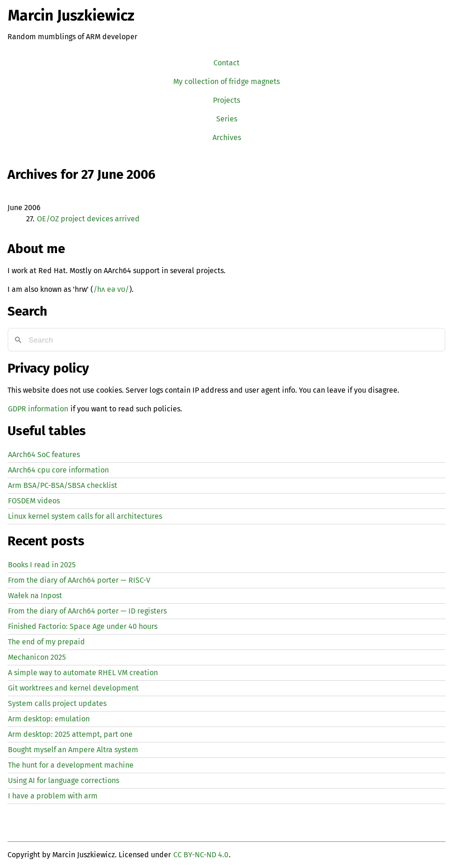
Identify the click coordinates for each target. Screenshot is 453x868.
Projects (226, 100)
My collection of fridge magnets (226, 81)
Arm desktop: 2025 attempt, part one (70, 734)
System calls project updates (57, 703)
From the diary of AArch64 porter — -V (79, 580)
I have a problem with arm (53, 796)
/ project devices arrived (88, 219)
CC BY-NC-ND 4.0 (201, 855)
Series (227, 119)
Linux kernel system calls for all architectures (85, 516)
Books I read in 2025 (42, 565)
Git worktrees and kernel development (73, 688)
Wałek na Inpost (35, 596)
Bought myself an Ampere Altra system (73, 750)
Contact (226, 63)
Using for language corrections (64, 780)
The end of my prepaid (46, 642)
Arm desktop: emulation (49, 719)
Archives (227, 138)
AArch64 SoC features (44, 455)
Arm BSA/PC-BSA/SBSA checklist (63, 485)
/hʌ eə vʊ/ (111, 289)
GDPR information (38, 409)
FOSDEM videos (34, 501)
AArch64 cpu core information (58, 470)
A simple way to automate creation (83, 673)
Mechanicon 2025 (37, 657)
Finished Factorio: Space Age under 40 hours (83, 626)
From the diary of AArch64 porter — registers (87, 611)
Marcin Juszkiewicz (71, 15)
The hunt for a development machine (71, 765)
